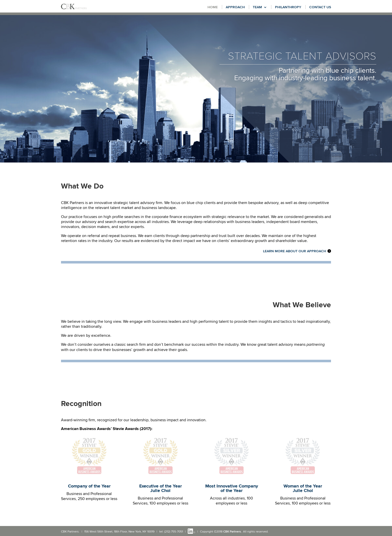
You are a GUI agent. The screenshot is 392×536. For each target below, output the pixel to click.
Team (257, 7)
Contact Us (320, 7)
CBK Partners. (232, 532)
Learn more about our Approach (294, 251)
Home (213, 7)
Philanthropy (288, 7)
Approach (235, 7)
